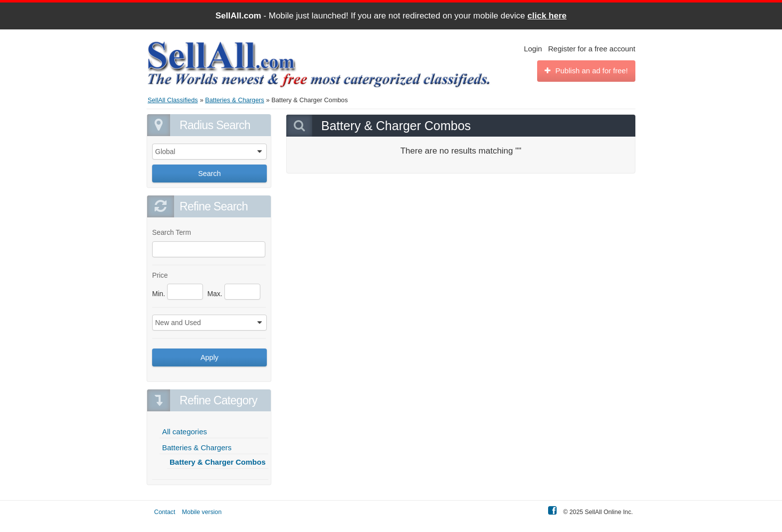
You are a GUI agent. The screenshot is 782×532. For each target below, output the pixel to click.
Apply (209, 357)
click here (547, 16)
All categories (185, 432)
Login (533, 49)
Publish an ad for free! (586, 71)
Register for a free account (592, 49)
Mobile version (202, 512)
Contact (165, 512)
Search (209, 174)
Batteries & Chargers (197, 447)
